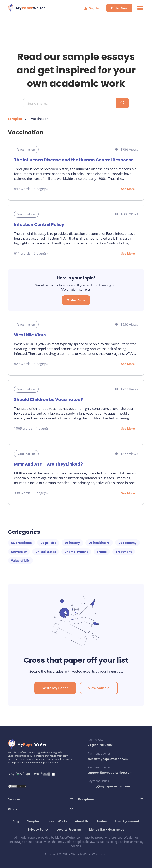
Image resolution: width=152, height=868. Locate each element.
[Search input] (71, 103)
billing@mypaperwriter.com (109, 786)
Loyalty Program (69, 829)
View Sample (99, 688)
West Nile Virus (30, 335)
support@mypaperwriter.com (110, 772)
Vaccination (26, 149)
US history (72, 543)
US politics (48, 543)
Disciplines (86, 799)
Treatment (124, 552)
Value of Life (20, 560)
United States (46, 552)
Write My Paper (55, 688)
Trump (102, 552)
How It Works (57, 821)
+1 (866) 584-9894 (101, 745)
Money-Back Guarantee (107, 829)
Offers (13, 809)
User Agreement (127, 821)
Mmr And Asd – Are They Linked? (48, 464)
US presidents (21, 543)
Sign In (91, 8)
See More (128, 189)
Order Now (119, 8)
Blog (16, 821)
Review (102, 821)
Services (14, 799)
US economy (127, 543)
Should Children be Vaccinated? (48, 399)
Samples (15, 119)
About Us (82, 821)
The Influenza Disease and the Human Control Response (74, 160)
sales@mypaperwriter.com (108, 759)
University (19, 552)
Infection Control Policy (39, 224)
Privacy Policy (38, 829)
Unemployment (76, 552)
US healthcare (99, 543)
